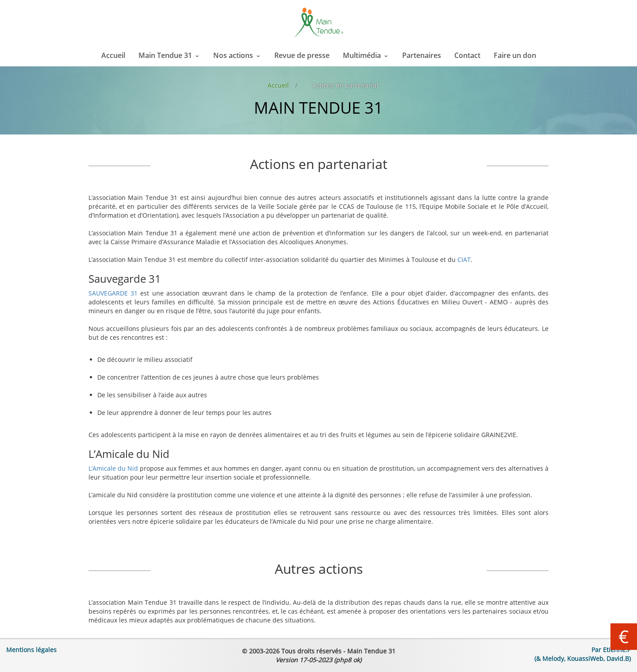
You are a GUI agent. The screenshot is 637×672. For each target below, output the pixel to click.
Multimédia (362, 55)
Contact (467, 55)
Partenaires (422, 55)
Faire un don (515, 55)
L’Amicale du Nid (113, 468)
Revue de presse (302, 55)
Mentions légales (31, 650)
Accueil (113, 55)
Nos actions (233, 55)
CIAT (464, 259)
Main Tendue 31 (165, 55)
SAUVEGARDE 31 (113, 293)
